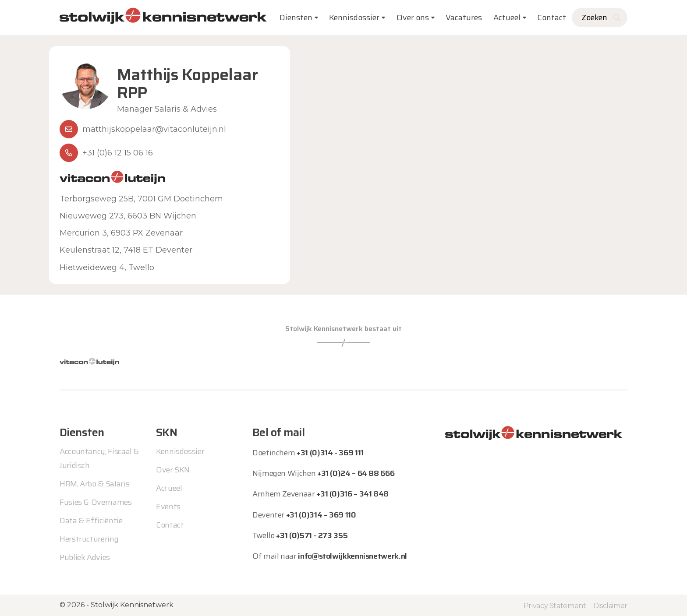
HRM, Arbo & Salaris (94, 484)
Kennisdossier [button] (354, 18)
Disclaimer (610, 605)
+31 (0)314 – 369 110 (321, 515)
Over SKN (173, 470)
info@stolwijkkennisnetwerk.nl (352, 556)
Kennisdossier (180, 451)
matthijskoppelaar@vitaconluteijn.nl (154, 129)
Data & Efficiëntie (91, 521)
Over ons (413, 18)
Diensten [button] (296, 18)
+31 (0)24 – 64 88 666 (356, 473)
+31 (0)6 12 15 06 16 (118, 153)
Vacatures (464, 18)
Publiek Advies (85, 557)
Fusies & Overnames (96, 502)
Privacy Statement (555, 605)
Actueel (507, 18)
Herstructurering (89, 539)
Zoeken (594, 18)
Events (168, 507)
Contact (552, 18)
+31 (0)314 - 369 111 (330, 453)
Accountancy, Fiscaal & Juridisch (99, 458)
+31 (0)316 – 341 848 (352, 494)
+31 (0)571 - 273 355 (312, 535)
